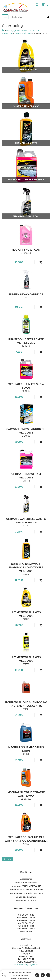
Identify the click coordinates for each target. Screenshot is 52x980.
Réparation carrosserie (26, 883)
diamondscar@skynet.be (26, 965)
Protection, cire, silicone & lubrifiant (26, 890)
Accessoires (26, 879)
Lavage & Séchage (23, 33)
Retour (8, 859)
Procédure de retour (26, 901)
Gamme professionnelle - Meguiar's (26, 893)
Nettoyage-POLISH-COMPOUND (26, 886)
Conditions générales (26, 897)
